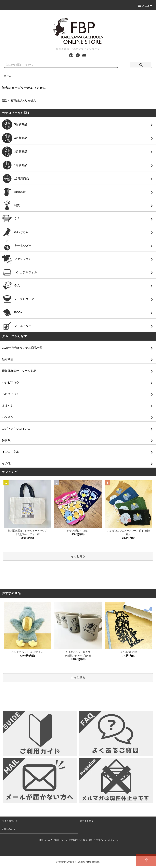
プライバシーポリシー (106, 840)
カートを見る (87, 821)
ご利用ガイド (59, 840)
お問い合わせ (9, 829)
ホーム (8, 76)
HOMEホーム (44, 840)
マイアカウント (10, 821)
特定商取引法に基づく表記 (81, 840)
